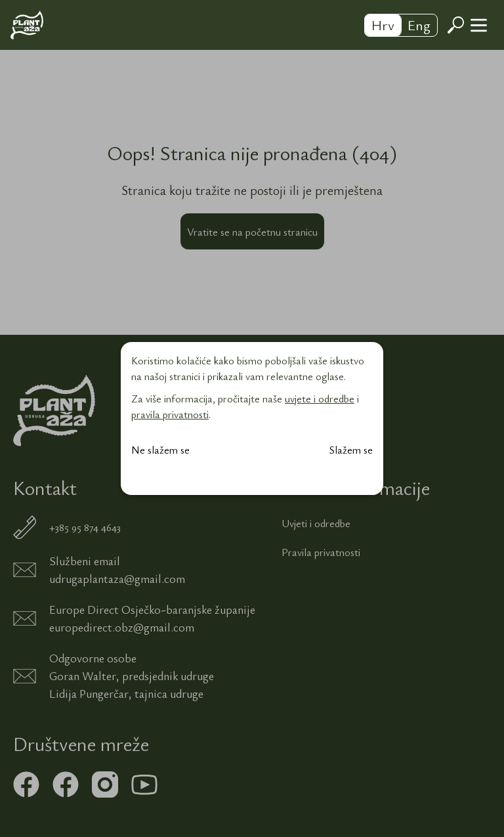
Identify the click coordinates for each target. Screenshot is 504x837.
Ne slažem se (160, 450)
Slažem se (351, 450)
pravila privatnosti (170, 414)
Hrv (383, 25)
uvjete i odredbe (320, 398)
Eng (419, 25)
